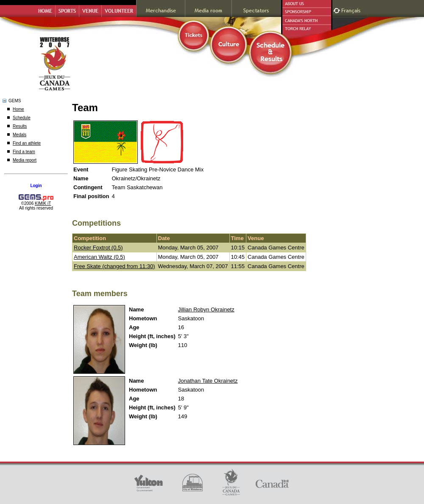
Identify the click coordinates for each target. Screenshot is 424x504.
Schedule (22, 118)
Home (18, 109)
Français (352, 10)
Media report (25, 160)
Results (20, 126)
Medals (20, 135)
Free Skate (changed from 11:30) (114, 266)
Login (36, 186)
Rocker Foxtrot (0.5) (98, 248)
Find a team (24, 152)
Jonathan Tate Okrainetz (208, 381)
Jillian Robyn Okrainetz (206, 309)
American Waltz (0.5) (99, 257)
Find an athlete (27, 143)
